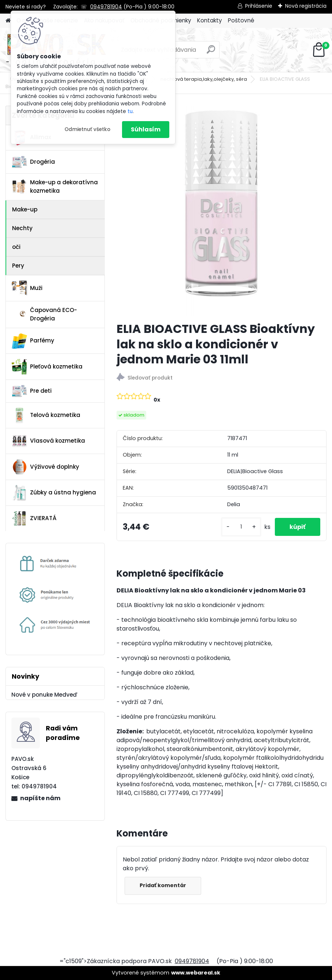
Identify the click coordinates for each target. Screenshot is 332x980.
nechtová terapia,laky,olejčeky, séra (204, 79)
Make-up (25, 209)
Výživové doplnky (45, 467)
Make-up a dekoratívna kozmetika (55, 186)
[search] (211, 52)
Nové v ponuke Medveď (44, 695)
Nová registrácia (306, 6)
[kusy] (241, 527)
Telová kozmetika (46, 415)
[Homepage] (8, 21)
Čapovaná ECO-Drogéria (44, 314)
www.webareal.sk (196, 973)
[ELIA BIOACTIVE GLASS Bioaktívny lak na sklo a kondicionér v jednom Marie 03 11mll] (222, 211)
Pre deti (32, 391)
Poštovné (241, 20)
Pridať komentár (163, 885)
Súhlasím (146, 129)
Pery (18, 266)
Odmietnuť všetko (87, 129)
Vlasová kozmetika (48, 441)
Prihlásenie (259, 6)
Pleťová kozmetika (47, 367)
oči (16, 247)
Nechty (22, 228)
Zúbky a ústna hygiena (54, 493)
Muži (27, 288)
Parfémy (33, 341)
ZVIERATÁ (34, 518)
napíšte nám (40, 798)
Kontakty (210, 20)
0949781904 (106, 7)
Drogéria (33, 162)
